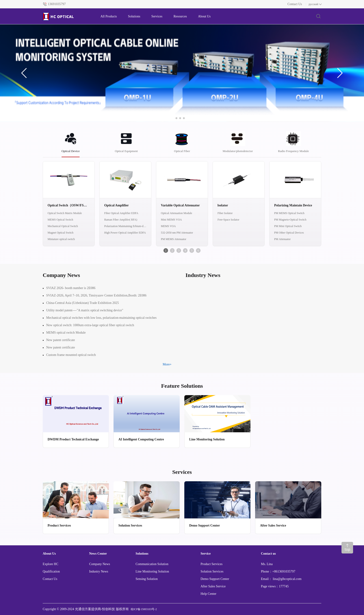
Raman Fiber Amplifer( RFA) (121, 220)
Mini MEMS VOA (171, 220)
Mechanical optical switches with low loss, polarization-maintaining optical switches (101, 318)
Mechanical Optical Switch (63, 226)
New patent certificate (61, 340)
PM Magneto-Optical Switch (290, 220)
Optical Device (71, 151)
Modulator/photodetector (238, 151)
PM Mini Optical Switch (288, 226)
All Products (109, 16)
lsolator (223, 205)
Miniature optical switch (61, 239)
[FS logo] (67, 16)
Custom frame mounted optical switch (71, 355)
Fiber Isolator (225, 213)
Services (157, 16)
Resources (180, 16)
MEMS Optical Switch (60, 220)
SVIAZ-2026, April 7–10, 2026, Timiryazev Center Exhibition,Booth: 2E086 (96, 295)
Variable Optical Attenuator (180, 205)
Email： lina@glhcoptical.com (281, 579)
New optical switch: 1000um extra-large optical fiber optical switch (90, 325)
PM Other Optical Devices (289, 233)
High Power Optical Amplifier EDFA (125, 233)
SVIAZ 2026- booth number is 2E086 (71, 288)
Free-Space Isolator (228, 220)
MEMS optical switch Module (66, 333)
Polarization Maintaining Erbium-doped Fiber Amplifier (125, 226)
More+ (167, 364)
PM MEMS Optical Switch (289, 213)
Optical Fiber (182, 151)
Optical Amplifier (116, 205)
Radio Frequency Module (294, 151)
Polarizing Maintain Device (293, 205)
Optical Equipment (126, 151)
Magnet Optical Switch (60, 233)
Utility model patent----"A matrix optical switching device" (85, 310)
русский (314, 4)
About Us (204, 16)
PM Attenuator (282, 239)
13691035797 (57, 4)
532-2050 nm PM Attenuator (177, 233)
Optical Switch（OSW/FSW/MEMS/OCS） (69, 205)
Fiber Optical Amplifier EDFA (121, 213)
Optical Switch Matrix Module (65, 213)
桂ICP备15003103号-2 (144, 609)
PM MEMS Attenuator (174, 239)
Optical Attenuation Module (177, 213)
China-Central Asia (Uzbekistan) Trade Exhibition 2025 (83, 303)
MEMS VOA (168, 226)
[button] (24, 73)
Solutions (134, 16)
